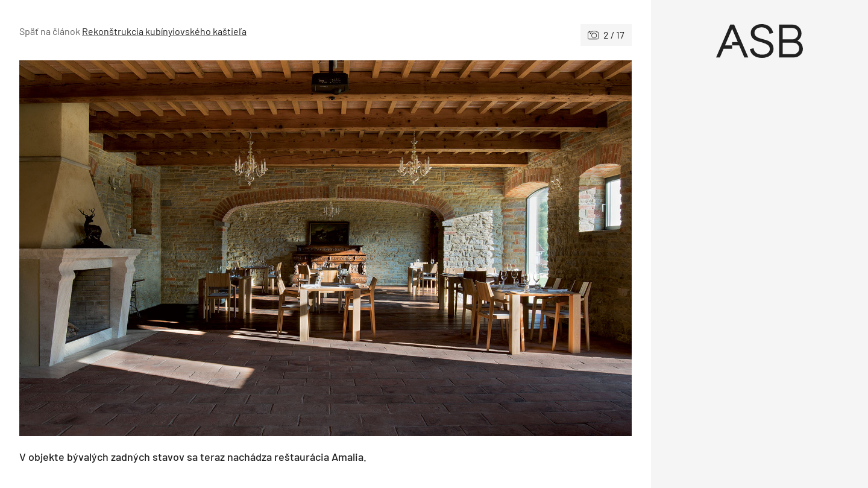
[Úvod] (759, 41)
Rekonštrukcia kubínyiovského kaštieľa (164, 31)
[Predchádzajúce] (172, 248)
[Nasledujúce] (479, 248)
